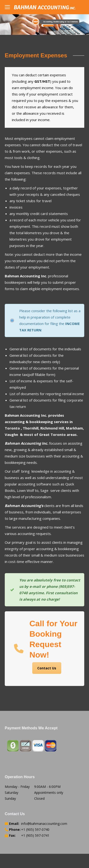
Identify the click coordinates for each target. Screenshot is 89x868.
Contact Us (47, 668)
